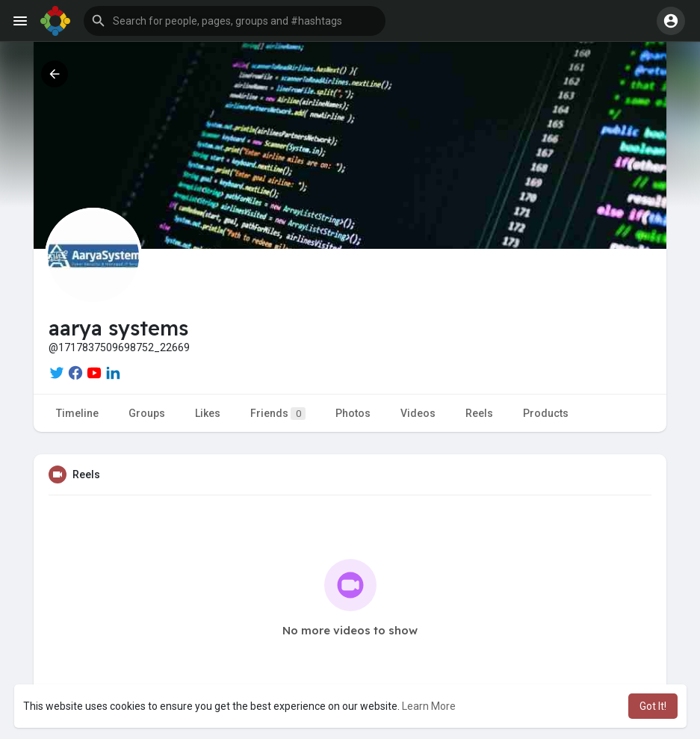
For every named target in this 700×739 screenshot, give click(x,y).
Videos (418, 413)
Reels (479, 413)
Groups (147, 413)
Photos (353, 413)
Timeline (77, 413)
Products (546, 413)
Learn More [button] (429, 706)
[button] (235, 21)
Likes (208, 413)
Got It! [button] (653, 706)
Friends (278, 414)
